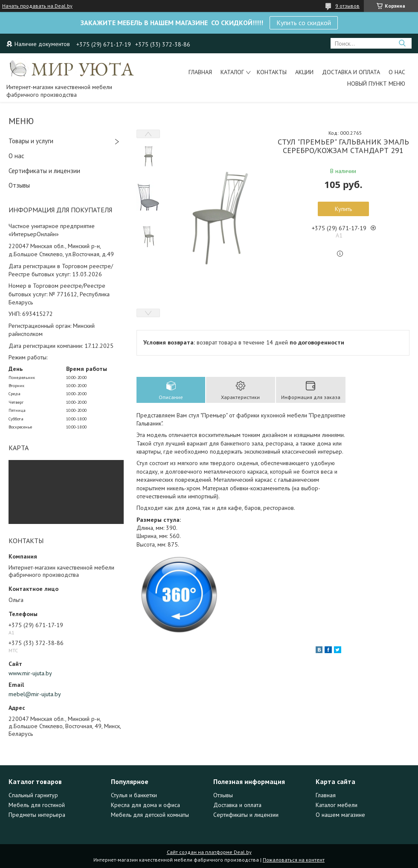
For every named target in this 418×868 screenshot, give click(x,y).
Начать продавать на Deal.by (37, 6)
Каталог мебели (337, 805)
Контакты (272, 72)
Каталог (232, 72)
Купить (343, 209)
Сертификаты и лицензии (44, 171)
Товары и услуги (31, 141)
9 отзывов (347, 6)
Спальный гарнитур (33, 795)
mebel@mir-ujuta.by (35, 694)
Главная (200, 72)
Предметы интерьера (37, 815)
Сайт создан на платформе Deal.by (209, 852)
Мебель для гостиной (37, 805)
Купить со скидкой (304, 23)
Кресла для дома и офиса (145, 805)
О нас (397, 72)
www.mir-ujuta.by (30, 673)
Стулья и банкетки (134, 795)
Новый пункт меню (376, 84)
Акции (304, 72)
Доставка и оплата (351, 72)
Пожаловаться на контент (294, 860)
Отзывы (19, 185)
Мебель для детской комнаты (150, 815)
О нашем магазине (340, 815)
